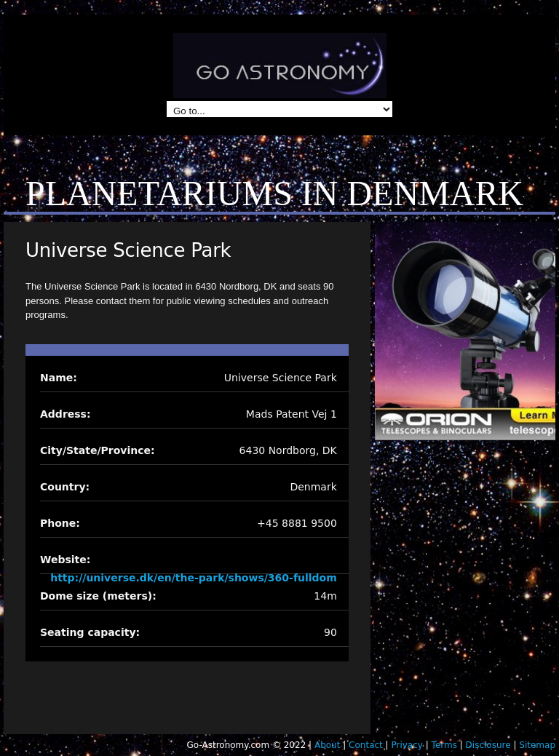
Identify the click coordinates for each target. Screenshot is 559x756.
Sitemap (537, 745)
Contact (366, 745)
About (327, 745)
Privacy (407, 745)
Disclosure (488, 745)
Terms (444, 745)
